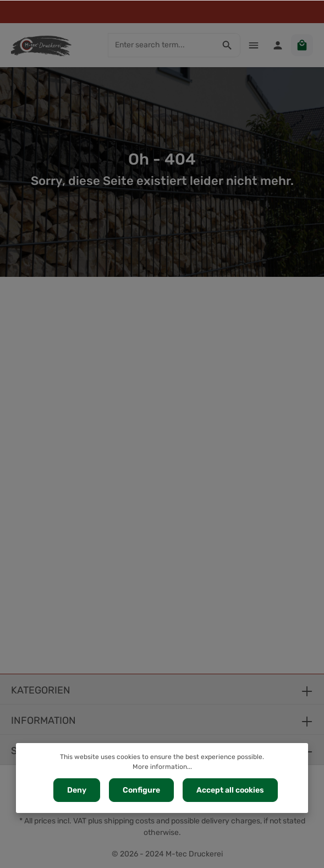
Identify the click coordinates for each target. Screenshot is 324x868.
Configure (141, 790)
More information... (162, 767)
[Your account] (278, 45)
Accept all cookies (230, 790)
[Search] (227, 45)
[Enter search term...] (161, 45)
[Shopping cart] (302, 45)
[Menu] (254, 45)
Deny (77, 790)
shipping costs (129, 821)
